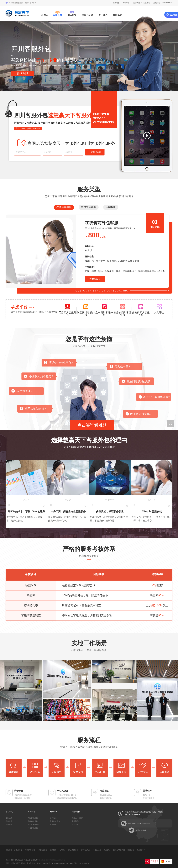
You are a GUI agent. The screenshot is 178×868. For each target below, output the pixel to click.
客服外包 (57, 15)
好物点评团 (18, 850)
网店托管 (72, 15)
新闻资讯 (75, 821)
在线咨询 (147, 3)
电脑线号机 (141, 850)
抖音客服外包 (33, 828)
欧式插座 (131, 850)
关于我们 (103, 15)
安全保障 (54, 812)
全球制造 (53, 850)
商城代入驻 (87, 15)
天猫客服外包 (33, 821)
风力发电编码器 (119, 850)
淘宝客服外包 (33, 818)
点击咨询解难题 (92, 425)
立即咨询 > (95, 279)
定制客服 (111, 207)
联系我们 (75, 825)
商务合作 (9, 825)
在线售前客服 (64, 207)
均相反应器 (97, 850)
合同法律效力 (55, 821)
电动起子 (107, 850)
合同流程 (53, 818)
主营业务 (32, 812)
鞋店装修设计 (73, 850)
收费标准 (9, 821)
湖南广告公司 (30, 850)
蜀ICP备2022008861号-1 (55, 860)
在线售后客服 (89, 207)
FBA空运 (62, 850)
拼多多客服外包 (34, 825)
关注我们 (136, 3)
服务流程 (9, 818)
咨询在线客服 (141, 830)
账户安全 (53, 825)
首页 (44, 15)
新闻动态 (116, 3)
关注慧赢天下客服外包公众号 (139, 823)
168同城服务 (42, 850)
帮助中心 (126, 3)
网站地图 (41, 860)
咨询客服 (22, 73)
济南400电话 (86, 850)
